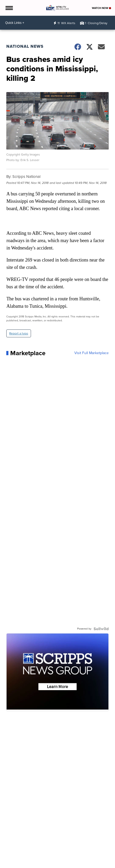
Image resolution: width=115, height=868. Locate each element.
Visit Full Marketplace (92, 353)
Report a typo (19, 333)
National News (25, 46)
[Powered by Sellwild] (101, 629)
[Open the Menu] (9, 8)
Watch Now (101, 8)
